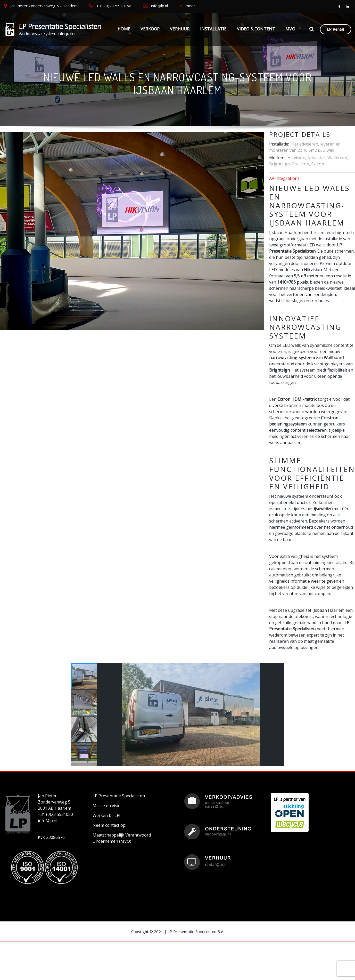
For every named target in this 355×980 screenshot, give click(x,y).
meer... (192, 6)
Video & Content (256, 29)
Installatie (213, 29)
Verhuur (180, 29)
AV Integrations (284, 178)
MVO (290, 29)
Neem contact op (109, 825)
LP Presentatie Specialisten (119, 796)
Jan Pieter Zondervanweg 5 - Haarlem (44, 6)
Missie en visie (106, 806)
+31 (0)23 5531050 (114, 6)
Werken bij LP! (106, 815)
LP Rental (335, 29)
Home (124, 29)
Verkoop (150, 29)
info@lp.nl (159, 6)
